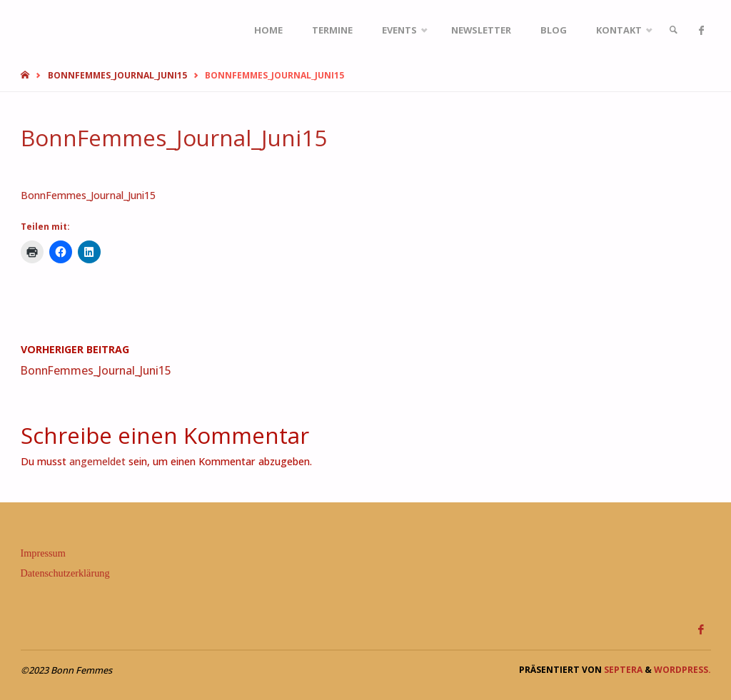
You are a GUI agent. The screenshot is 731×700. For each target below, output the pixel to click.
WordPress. (682, 670)
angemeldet (97, 461)
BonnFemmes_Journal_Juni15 (117, 75)
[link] (673, 30)
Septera (622, 670)
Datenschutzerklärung (65, 573)
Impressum (43, 553)
